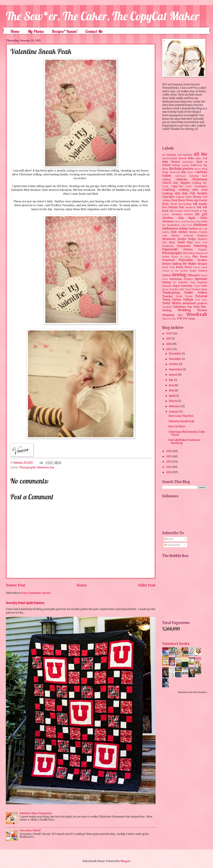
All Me (200, 154)
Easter (203, 200)
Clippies (185, 183)
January (174, 412)
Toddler (189, 293)
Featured (191, 207)
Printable (186, 260)
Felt (199, 207)
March (173, 401)
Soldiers (188, 279)
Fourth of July (199, 211)
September (176, 369)
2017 (169, 339)
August (173, 375)
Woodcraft (197, 314)
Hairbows (200, 225)
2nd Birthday (185, 155)
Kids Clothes (179, 232)
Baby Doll (201, 158)
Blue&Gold (175, 172)
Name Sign (185, 242)
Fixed (187, 211)
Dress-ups (192, 200)
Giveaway (168, 221)
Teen (188, 289)
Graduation (173, 225)
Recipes (202, 264)
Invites (193, 229)
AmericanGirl (170, 158)
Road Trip (168, 267)
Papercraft (170, 249)
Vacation (167, 307)
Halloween (170, 228)
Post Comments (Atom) (36, 593)
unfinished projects (195, 303)
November (175, 359)
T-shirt (196, 286)
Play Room (200, 257)
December (175, 354)
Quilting (177, 264)
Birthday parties (181, 169)
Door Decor (178, 200)
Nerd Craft (201, 242)
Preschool (168, 260)
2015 (169, 349)
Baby (191, 158)
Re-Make (190, 264)
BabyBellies (188, 162)
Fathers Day (176, 207)
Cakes (167, 176)
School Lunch (200, 267)
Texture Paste (199, 289)
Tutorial (201, 296)
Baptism (185, 165)
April (172, 396)
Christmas (200, 179)
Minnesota (169, 239)
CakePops (201, 172)
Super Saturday (183, 286)
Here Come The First (181, 416)
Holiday (184, 229)
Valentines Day (45, 467)
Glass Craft (180, 222)
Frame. (166, 214)
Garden (189, 214)
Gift (197, 214)
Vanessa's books (176, 644)
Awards (182, 158)
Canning (194, 176)
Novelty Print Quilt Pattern (25, 603)
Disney (197, 197)
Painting (201, 246)
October (174, 364)
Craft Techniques (196, 186)
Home (15, 31)
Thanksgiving (171, 293)
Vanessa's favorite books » (192, 692)
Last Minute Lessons (178, 236)
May (172, 390)
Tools (179, 296)
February (175, 406)
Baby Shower (171, 162)
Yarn (165, 319)
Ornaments (184, 246)
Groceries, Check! (30, 830)
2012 (169, 462)
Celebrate (181, 179)
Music (172, 242)
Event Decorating (181, 204)
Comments (172, 545)
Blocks (198, 169)
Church (167, 183)
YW (179, 318)
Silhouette (194, 275)
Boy (184, 172)
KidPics (166, 232)
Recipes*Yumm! (64, 31)
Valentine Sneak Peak (181, 421)
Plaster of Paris (181, 257)
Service (167, 275)
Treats (189, 296)
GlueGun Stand (193, 222)
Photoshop (189, 253)
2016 (169, 344)
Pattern (188, 249)
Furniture (177, 214)
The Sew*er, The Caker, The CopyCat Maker (103, 16)
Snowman (176, 279)
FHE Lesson (176, 211)
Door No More (177, 426)
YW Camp (189, 319)
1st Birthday (169, 155)
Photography (27, 467)
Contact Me (94, 31)
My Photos (36, 31)
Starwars (202, 282)
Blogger (125, 861)
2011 (169, 467)
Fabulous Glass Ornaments (36, 813)
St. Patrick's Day (184, 282)
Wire (180, 315)
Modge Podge (187, 239)
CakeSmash (180, 176)
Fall (195, 204)
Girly (204, 218)
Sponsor (201, 279)
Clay (176, 183)
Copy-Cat (177, 186)
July (171, 380)
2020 (169, 333)
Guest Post (186, 225)
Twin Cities (201, 300)
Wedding (184, 310)
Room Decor (184, 267)
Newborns (168, 246)
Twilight (188, 300)
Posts (169, 539)
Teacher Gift (177, 289)
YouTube (172, 319)
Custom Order (184, 197)
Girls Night (187, 218)
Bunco (191, 172)
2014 (169, 451)
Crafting (169, 190)
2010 (169, 472)
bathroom (196, 165)
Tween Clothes (172, 300)
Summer (167, 286)
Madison (202, 236)
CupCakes (168, 197)
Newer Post (16, 585)
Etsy (165, 204)
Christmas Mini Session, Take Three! (187, 433)
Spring (166, 282)
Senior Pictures (198, 271)
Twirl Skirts (171, 303)
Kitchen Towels (198, 232)
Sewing (179, 275)
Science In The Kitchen (175, 271)
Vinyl (196, 307)
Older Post (147, 585)
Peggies (203, 250)
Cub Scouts (198, 193)
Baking (176, 165)
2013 (169, 456)
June (172, 385)
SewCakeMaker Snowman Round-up (184, 441)
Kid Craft (203, 229)
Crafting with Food (193, 190)
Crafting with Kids (175, 193)
